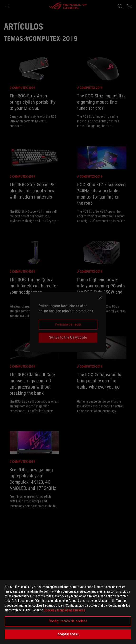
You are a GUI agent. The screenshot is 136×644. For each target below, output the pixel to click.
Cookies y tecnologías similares (64, 610)
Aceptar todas (68, 634)
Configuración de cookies (68, 621)
